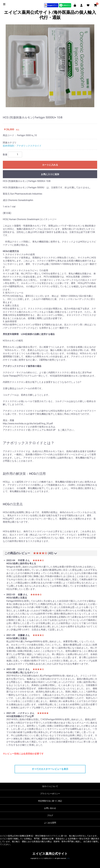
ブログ (50, 815)
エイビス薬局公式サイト (50, 854)
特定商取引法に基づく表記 (50, 801)
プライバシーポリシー (50, 794)
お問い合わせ (50, 808)
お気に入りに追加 (50, 174)
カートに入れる (50, 165)
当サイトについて (50, 786)
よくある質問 (50, 823)
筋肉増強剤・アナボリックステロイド (22, 146)
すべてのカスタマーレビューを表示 (50, 769)
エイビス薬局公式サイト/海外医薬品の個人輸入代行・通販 (50, 15)
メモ (68, 858)
